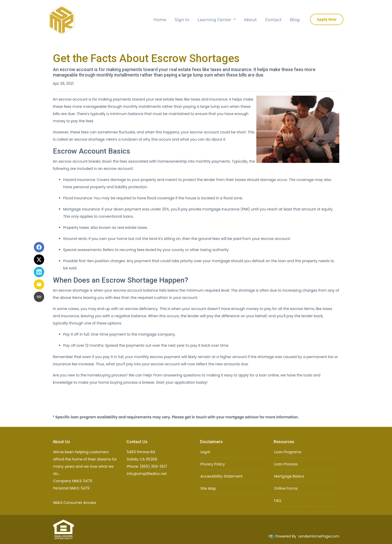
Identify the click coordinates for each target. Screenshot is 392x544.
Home (160, 20)
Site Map (208, 488)
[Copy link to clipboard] (39, 297)
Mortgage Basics (289, 476)
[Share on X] (39, 260)
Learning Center (215, 20)
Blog (295, 20)
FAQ (278, 501)
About (250, 20)
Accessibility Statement (222, 476)
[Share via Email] (39, 284)
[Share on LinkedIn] (39, 272)
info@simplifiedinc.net (147, 474)
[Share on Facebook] (39, 247)
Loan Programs (288, 452)
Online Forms (286, 488)
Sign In (182, 20)
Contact (273, 20)
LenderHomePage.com (319, 536)
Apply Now (327, 19)
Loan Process (286, 464)
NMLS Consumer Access (75, 503)
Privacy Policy (213, 464)
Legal (205, 452)
